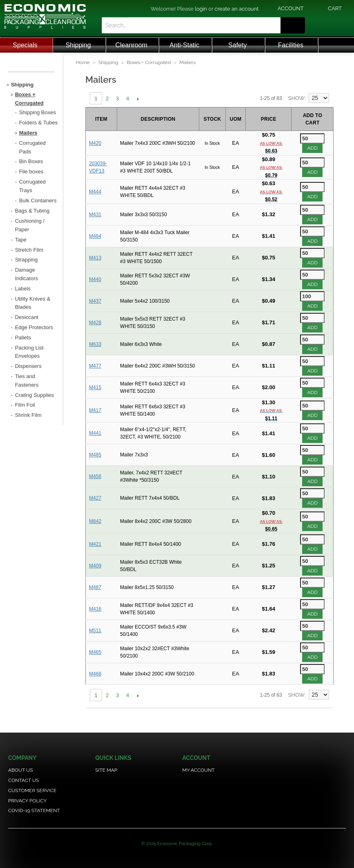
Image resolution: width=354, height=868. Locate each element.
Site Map (106, 770)
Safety (237, 45)
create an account (237, 9)
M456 (95, 476)
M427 (95, 498)
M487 (95, 587)
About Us (21, 770)
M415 (95, 387)
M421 (95, 544)
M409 (95, 566)
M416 (95, 609)
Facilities (291, 45)
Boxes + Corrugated (149, 62)
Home (83, 62)
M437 (95, 301)
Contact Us (23, 780)
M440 (95, 279)
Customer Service (32, 790)
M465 (95, 652)
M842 (95, 521)
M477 (95, 366)
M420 (95, 143)
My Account (198, 770)
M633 (95, 344)
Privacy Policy (27, 801)
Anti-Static (184, 45)
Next (138, 99)
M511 (95, 631)
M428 (95, 323)
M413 (95, 258)
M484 (95, 236)
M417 (95, 410)
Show (296, 98)
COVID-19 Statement (34, 810)
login (201, 9)
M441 (95, 433)
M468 (95, 674)
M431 (95, 215)
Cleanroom (131, 45)
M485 (95, 455)
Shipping (78, 45)
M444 (95, 192)
